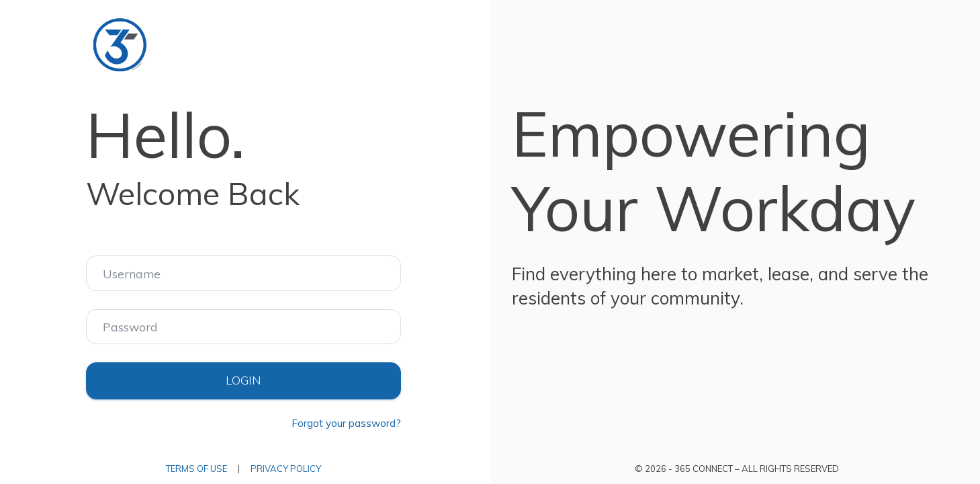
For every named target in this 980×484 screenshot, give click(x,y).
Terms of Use (196, 469)
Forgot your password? (346, 423)
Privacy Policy (286, 469)
